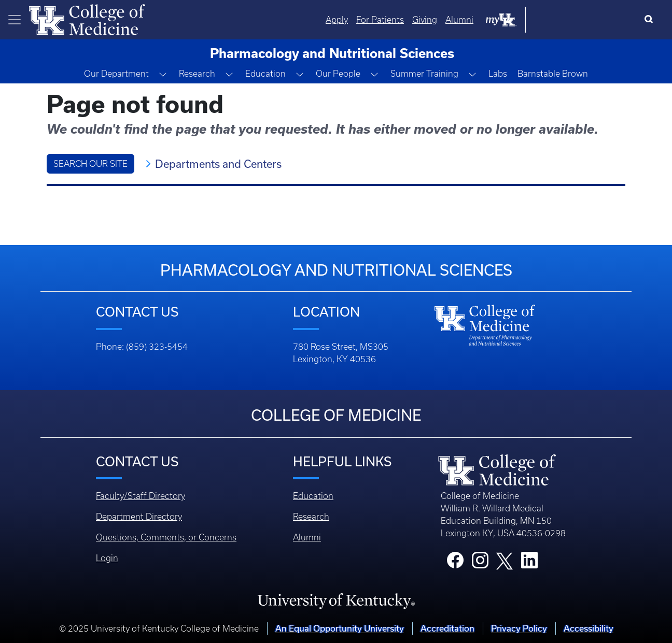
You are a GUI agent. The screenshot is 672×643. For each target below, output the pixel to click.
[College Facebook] (455, 563)
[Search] (651, 20)
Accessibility (589, 628)
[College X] (505, 560)
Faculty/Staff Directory (141, 496)
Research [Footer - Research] (311, 517)
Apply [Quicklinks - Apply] (442, 20)
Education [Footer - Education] (313, 496)
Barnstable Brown (553, 74)
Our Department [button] (116, 74)
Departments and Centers (218, 164)
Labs (498, 74)
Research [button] (197, 74)
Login (107, 558)
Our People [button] (338, 74)
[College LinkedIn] (529, 563)
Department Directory (139, 517)
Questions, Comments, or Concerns (166, 537)
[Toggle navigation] (15, 20)
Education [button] (265, 74)
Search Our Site (90, 164)
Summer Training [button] (424, 74)
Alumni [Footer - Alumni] (307, 537)
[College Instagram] (480, 563)
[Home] (87, 19)
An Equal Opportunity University (340, 628)
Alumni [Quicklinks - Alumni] (564, 20)
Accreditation (447, 628)
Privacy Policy (519, 628)
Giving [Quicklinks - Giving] (529, 20)
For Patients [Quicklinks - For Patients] (485, 20)
